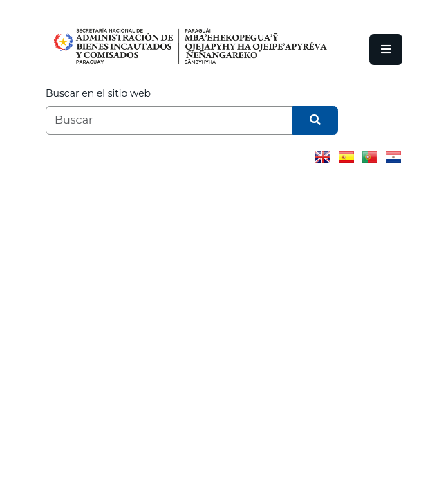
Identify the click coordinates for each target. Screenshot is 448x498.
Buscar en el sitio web (98, 93)
